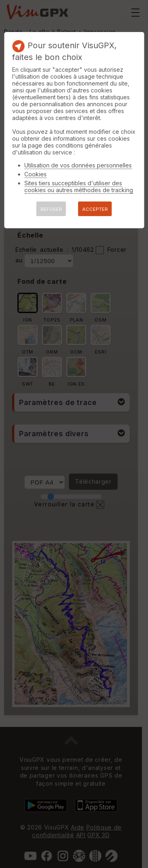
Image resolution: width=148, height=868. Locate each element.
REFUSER (51, 209)
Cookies (35, 174)
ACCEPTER (95, 209)
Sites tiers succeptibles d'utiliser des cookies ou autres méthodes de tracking (79, 186)
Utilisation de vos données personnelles (78, 165)
